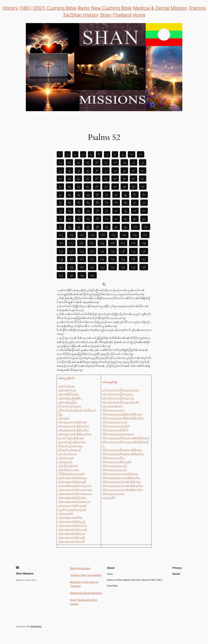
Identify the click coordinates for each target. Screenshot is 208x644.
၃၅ (87, 178)
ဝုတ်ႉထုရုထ (64, 418)
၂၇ (106, 170)
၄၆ (97, 186)
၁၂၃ (92, 251)
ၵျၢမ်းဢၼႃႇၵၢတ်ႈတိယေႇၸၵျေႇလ (75, 490)
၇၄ (79, 211)
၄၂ (60, 186)
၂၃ (69, 170)
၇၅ (88, 211)
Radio (84, 8)
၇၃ (70, 211)
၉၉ (125, 227)
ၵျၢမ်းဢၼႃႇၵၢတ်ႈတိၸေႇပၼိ (73, 529)
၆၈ (116, 203)
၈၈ (116, 219)
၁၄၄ (123, 267)
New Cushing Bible (111, 8)
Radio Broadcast (80, 568)
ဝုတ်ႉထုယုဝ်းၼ (66, 513)
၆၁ (144, 195)
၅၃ (70, 195)
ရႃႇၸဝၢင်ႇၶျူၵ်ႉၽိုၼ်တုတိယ (72, 442)
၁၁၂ (71, 243)
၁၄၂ (102, 267)
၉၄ (79, 227)
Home (139, 15)
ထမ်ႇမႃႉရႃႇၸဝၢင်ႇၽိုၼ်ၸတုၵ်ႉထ (75, 434)
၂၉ (124, 170)
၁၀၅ (92, 235)
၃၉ (124, 178)
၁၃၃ (102, 259)
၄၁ (143, 178)
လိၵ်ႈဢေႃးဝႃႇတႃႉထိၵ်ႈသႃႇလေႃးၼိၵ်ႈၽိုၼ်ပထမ (126, 438)
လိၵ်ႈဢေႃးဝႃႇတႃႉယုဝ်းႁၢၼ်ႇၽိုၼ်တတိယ (122, 490)
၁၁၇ (123, 243)
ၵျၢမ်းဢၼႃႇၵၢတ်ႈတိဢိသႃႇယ (73, 478)
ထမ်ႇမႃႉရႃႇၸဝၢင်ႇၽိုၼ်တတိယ (74, 430)
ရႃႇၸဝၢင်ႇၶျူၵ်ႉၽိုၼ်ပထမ (71, 438)
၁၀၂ (61, 235)
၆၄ (79, 203)
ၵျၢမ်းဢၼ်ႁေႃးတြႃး (68, 402)
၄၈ (115, 186)
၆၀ (135, 195)
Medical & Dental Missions (86, 593)
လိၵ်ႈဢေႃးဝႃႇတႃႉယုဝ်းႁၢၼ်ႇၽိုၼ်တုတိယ (122, 486)
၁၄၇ (61, 275)
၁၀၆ (103, 235)
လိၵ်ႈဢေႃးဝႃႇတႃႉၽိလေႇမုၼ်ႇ (117, 462)
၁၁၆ (112, 243)
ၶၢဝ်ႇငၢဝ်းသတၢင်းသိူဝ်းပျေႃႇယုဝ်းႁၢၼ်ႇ (121, 402)
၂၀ (133, 162)
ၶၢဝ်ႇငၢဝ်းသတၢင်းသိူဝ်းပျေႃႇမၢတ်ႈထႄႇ (121, 390)
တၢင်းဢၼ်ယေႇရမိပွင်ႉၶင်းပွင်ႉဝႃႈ (75, 486)
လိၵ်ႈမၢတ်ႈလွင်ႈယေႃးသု (70, 406)
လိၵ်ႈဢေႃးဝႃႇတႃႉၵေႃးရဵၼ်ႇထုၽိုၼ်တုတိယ (123, 418)
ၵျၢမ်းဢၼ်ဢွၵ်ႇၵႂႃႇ (67, 390)
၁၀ (132, 154)
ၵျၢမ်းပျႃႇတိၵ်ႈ (109, 498)
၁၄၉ (82, 275)
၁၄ (78, 162)
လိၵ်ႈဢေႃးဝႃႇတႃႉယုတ (113, 494)
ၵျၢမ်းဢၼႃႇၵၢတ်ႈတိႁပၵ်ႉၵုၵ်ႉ (73, 525)
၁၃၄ (112, 259)
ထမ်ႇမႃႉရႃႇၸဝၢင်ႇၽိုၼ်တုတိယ (74, 426)
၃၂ (60, 178)
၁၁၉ (144, 243)
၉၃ (70, 227)
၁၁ (141, 154)
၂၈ (115, 170)
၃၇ (106, 178)
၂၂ (60, 170)
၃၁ (143, 170)
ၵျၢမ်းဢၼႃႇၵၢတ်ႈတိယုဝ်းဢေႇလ (74, 502)
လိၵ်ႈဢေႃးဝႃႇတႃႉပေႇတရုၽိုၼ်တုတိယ (121, 478)
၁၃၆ (133, 259)
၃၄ (78, 178)
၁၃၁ (82, 259)
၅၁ (143, 186)
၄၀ (133, 178)
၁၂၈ (144, 251)
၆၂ (60, 203)
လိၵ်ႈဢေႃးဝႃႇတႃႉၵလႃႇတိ (115, 422)
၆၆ (97, 203)
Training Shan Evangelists (86, 575)
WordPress (36, 626)
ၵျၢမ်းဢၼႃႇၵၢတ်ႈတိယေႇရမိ (72, 482)
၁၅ (87, 162)
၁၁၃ (81, 243)
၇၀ (135, 203)
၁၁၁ (61, 243)
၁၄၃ (113, 267)
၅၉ (125, 195)
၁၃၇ (144, 259)
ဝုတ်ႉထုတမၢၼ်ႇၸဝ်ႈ (113, 406)
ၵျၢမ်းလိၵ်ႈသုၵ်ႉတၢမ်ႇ (68, 466)
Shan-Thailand (116, 15)
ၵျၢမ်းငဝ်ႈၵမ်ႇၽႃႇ (66, 386)
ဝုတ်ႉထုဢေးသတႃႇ (67, 454)
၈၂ (60, 219)
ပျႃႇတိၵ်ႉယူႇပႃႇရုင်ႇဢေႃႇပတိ (72, 509)
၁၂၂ (82, 251)
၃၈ (115, 178)
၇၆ (97, 211)
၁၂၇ (133, 251)
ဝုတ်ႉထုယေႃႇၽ (66, 458)
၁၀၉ (135, 235)
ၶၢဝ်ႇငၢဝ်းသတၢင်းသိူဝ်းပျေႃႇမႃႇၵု (118, 394)
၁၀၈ (124, 235)
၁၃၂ (92, 259)
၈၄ (79, 219)
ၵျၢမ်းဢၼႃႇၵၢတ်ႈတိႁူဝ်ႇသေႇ (72, 498)
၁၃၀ (71, 259)
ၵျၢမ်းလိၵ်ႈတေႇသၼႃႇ (69, 470)
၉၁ (144, 219)
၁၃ (69, 162)
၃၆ (97, 178)
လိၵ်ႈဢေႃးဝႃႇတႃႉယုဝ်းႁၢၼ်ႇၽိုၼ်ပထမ (121, 482)
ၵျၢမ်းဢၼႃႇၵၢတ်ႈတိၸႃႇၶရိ (71, 537)
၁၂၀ (61, 251)
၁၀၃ (71, 235)
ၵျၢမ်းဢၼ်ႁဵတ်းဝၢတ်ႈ (68, 394)
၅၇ (107, 195)
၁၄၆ (144, 267)
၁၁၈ (133, 243)
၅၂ (60, 195)
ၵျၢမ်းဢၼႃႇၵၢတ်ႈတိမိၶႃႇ (70, 517)
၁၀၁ (146, 227)
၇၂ (60, 211)
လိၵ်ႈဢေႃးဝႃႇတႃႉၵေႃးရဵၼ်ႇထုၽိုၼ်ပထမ (122, 414)
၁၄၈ (71, 275)
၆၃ (70, 203)
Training (197, 8)
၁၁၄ (92, 243)
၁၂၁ (71, 251)
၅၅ (88, 195)
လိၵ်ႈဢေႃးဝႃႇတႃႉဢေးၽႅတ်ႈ (116, 426)
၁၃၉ (71, 267)
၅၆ (97, 195)
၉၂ (60, 227)
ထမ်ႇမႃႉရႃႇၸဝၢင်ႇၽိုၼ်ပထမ (72, 422)
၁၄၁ (92, 267)
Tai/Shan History (81, 15)
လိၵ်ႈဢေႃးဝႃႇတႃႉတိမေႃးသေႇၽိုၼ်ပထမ (122, 450)
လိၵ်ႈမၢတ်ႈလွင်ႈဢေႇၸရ (70, 446)
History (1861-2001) (25, 8)
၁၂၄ (102, 251)
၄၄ (78, 186)
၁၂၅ (112, 251)
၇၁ (144, 203)
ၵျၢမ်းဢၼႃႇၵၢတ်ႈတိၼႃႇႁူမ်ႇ (72, 521)
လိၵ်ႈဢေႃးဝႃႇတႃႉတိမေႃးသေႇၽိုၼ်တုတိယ (123, 454)
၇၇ (107, 211)
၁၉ (124, 162)
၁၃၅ (123, 259)
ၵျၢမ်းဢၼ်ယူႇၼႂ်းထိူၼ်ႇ (70, 398)
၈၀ (135, 211)
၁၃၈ (61, 267)
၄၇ (106, 186)
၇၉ (125, 211)
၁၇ (106, 162)
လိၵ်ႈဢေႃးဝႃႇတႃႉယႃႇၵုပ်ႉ (115, 470)
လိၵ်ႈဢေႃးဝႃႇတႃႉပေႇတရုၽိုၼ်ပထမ (120, 474)
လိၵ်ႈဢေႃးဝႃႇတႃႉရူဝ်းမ (113, 410)
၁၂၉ (61, 259)
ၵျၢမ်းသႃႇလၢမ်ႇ (65, 462)
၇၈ (116, 211)
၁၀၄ (82, 235)
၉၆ (97, 227)
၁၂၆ (123, 251)
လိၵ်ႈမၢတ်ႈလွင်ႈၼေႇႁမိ (69, 450)
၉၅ (88, 227)
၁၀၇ (113, 235)
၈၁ (144, 211)
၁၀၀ (135, 227)
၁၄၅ (133, 267)
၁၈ (115, 162)
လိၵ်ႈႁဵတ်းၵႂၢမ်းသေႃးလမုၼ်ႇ (71, 474)
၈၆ (97, 219)
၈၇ (107, 219)
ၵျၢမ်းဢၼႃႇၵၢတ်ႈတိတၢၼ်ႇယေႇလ (75, 494)
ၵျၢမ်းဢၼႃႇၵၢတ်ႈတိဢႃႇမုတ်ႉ (72, 505)
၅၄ (79, 195)
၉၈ (116, 227)
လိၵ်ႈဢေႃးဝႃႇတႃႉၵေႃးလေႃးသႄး (118, 434)
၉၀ (135, 219)
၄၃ (69, 186)
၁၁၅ (102, 243)
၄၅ (87, 186)
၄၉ (124, 186)
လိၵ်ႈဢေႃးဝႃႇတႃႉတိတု (113, 458)
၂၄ (78, 170)
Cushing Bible (62, 8)
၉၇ (107, 227)
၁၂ (60, 162)
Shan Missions (25, 574)
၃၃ (69, 178)
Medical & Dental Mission (160, 8)
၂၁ (143, 162)
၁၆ (97, 162)
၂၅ (87, 170)
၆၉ (125, 203)
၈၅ (88, 219)
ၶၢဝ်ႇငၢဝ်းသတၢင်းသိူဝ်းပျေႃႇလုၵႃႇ (118, 398)
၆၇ (107, 203)
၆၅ (88, 203)
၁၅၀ (92, 275)
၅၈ (116, 195)
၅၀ (134, 186)
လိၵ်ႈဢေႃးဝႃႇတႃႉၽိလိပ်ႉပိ (115, 430)
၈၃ (70, 219)
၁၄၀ (82, 267)
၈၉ (125, 219)
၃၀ (133, 170)
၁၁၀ (145, 235)
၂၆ (97, 170)
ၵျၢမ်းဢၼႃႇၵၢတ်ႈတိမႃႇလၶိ (71, 541)
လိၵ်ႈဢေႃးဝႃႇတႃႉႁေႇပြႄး (115, 466)
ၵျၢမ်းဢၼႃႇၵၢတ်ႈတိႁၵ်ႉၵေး (72, 533)
